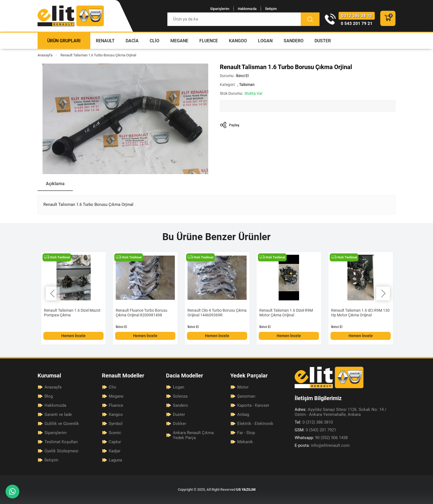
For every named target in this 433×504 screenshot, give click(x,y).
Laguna (115, 460)
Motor (243, 387)
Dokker (179, 424)
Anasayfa (45, 55)
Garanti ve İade (58, 414)
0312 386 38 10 (357, 16)
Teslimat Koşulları (61, 442)
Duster (323, 41)
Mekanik (245, 442)
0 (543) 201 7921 (315, 430)
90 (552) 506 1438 (321, 438)
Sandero (294, 41)
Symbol (116, 424)
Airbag (243, 414)
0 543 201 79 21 (357, 23)
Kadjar (115, 451)
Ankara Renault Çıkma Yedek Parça (193, 435)
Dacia (132, 41)
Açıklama (55, 184)
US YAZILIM (246, 489)
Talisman (247, 85)
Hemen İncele (73, 336)
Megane (179, 41)
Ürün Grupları (64, 41)
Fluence (209, 41)
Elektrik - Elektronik (255, 424)
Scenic (115, 433)
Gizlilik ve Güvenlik (62, 424)
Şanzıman (246, 396)
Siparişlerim (220, 9)
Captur (115, 442)
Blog (49, 396)
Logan (265, 41)
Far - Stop (246, 433)
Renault (105, 41)
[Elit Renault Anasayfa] (71, 16)
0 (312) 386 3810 (314, 422)
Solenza (180, 396)
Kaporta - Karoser (253, 405)
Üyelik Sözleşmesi (61, 451)
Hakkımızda (247, 9)
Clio (155, 41)
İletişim (271, 9)
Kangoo (238, 41)
